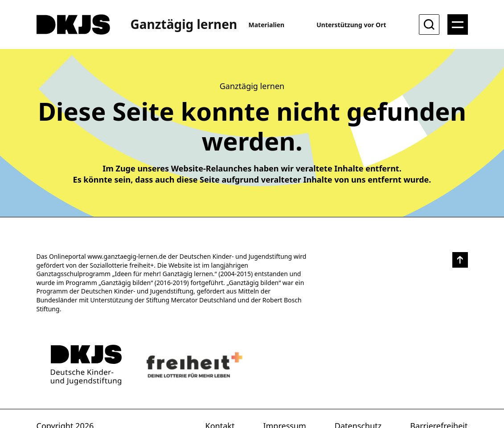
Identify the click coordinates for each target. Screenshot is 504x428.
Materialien (267, 25)
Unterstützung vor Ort (351, 25)
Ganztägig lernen (184, 24)
